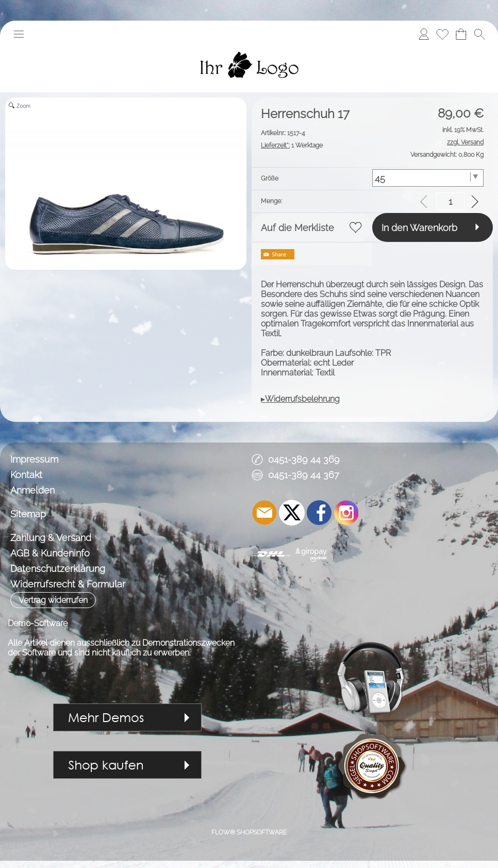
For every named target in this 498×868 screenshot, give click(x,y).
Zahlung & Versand (51, 538)
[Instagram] (346, 513)
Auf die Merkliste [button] (297, 228)
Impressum (34, 459)
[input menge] (450, 201)
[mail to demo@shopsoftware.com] (264, 513)
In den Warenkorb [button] (419, 228)
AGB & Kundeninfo (50, 553)
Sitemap (28, 514)
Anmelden (32, 490)
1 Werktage (292, 145)
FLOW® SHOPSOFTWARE (249, 832)
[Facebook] (319, 513)
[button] (19, 34)
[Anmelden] (424, 34)
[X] (292, 513)
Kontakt (26, 475)
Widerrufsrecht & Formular (68, 584)
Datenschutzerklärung (58, 569)
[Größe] (428, 178)
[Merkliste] (442, 34)
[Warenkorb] (461, 34)
